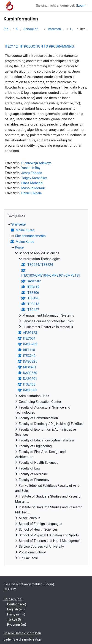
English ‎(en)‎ (16, 609)
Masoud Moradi (33, 188)
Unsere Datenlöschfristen (22, 633)
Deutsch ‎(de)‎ (13, 599)
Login (81, 6)
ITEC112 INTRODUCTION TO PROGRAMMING (39, 46)
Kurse (17, 29)
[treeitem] (46, 391)
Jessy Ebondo (32, 173)
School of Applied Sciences (33, 29)
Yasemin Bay (31, 168)
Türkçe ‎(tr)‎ (15, 619)
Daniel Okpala (31, 193)
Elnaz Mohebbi (32, 183)
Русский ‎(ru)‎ (17, 624)
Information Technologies (56, 29)
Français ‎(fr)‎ (16, 614)
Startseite (7, 29)
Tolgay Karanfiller (34, 178)
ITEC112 (72, 29)
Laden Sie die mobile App (22, 639)
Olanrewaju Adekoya (36, 163)
